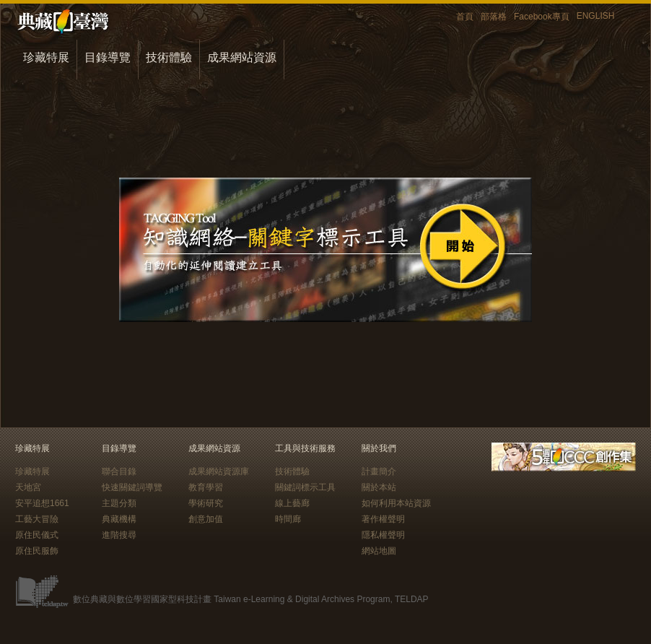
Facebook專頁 (542, 17)
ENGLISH (596, 16)
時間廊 (288, 519)
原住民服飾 (37, 551)
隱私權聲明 (383, 535)
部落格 (494, 17)
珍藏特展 (46, 57)
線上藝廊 (292, 503)
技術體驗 (169, 57)
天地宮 (28, 487)
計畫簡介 (379, 471)
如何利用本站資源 (396, 503)
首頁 (465, 17)
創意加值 (206, 519)
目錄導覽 (108, 57)
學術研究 (206, 503)
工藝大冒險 (37, 519)
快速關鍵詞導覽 (132, 487)
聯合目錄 (119, 471)
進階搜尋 (119, 535)
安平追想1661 (42, 503)
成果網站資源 (242, 57)
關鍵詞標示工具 (305, 487)
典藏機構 (119, 519)
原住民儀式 (37, 535)
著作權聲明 (383, 519)
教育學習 (206, 487)
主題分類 (119, 503)
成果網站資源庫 (219, 471)
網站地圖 (379, 551)
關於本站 (379, 487)
